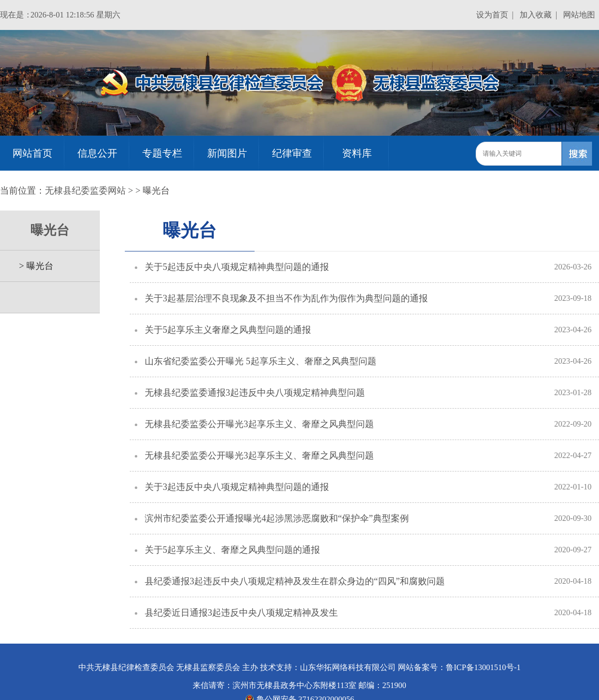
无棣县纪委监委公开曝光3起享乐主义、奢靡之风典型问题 (259, 424)
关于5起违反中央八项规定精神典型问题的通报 (237, 267)
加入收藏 (536, 15)
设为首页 (492, 15)
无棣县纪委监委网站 (85, 191)
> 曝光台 (32, 266)
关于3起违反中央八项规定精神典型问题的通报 (237, 487)
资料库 (357, 153)
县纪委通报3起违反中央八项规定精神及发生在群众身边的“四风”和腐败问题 (295, 581)
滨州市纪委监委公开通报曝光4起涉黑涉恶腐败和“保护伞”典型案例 (277, 518)
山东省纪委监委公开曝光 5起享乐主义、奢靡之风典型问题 (261, 361)
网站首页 (32, 153)
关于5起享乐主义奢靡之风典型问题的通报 (228, 330)
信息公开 (97, 153)
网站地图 (579, 15)
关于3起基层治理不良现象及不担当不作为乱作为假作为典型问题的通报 (286, 298)
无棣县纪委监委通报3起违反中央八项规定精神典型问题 (255, 393)
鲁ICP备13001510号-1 (483, 667)
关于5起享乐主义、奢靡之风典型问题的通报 (232, 550)
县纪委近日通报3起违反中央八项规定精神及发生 (241, 613)
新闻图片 (227, 153)
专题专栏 (162, 153)
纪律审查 (292, 153)
